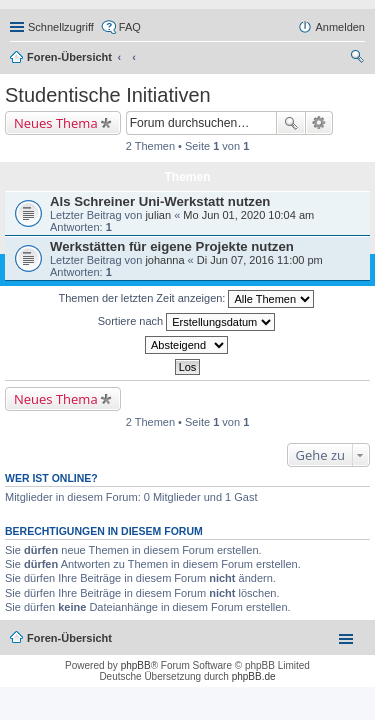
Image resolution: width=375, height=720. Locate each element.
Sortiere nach (186, 322)
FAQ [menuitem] (130, 27)
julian (158, 215)
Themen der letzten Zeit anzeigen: (187, 299)
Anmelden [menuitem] (340, 27)
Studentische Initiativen (108, 95)
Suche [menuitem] (359, 59)
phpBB (136, 665)
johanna (164, 260)
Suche (291, 123)
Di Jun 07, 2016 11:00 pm (260, 260)
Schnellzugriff (61, 27)
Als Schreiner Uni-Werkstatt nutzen (160, 201)
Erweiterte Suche (319, 123)
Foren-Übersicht (69, 57)
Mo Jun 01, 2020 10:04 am (248, 215)
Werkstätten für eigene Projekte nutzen (172, 246)
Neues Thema (56, 123)
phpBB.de (254, 676)
